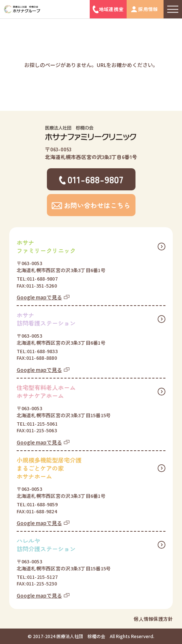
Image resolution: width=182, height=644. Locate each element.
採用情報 (148, 9)
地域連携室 (111, 9)
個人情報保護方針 (153, 619)
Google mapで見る (39, 297)
